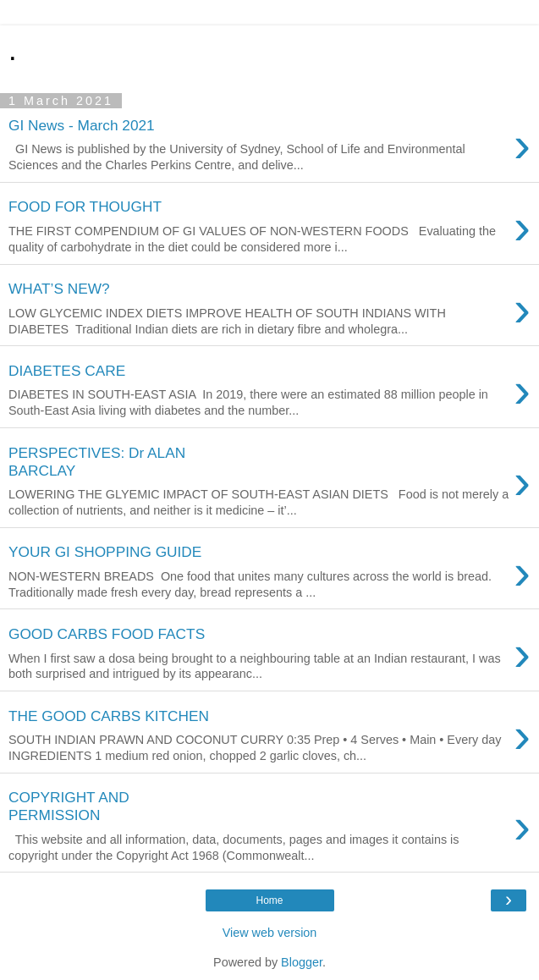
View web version (270, 933)
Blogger (302, 962)
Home (269, 900)
